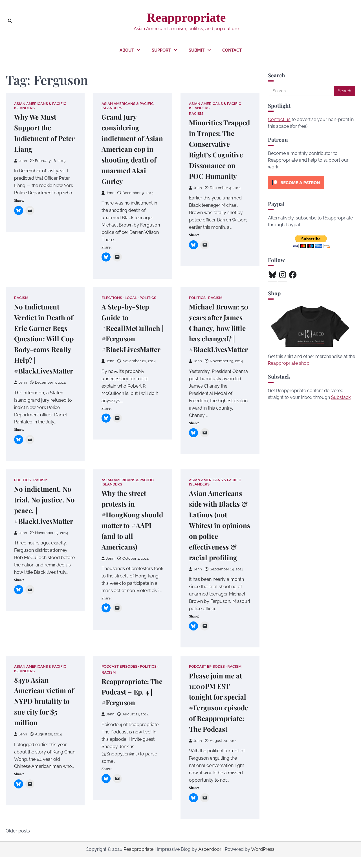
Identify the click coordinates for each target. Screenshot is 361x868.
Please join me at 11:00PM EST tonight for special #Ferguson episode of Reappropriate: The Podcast (220, 708)
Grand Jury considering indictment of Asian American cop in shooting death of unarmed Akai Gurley (131, 149)
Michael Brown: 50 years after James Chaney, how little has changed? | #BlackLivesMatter (221, 328)
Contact (232, 50)
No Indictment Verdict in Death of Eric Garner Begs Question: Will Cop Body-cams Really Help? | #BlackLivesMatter (45, 339)
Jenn (21, 161)
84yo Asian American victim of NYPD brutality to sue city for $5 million (43, 701)
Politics (148, 298)
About (127, 50)
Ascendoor (210, 860)
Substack (341, 397)
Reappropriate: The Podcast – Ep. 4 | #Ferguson (131, 692)
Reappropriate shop (289, 363)
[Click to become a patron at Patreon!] (296, 191)
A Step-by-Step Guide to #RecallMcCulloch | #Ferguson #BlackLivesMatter (133, 328)
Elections (112, 298)
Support (161, 50)
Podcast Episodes (120, 667)
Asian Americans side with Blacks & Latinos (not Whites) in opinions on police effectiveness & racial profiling (220, 525)
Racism (197, 114)
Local (131, 298)
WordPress (263, 860)
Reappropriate (186, 17)
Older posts (18, 842)
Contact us (279, 119)
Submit (197, 50)
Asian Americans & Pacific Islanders (40, 106)
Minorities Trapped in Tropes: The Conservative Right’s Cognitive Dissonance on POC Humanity (218, 155)
